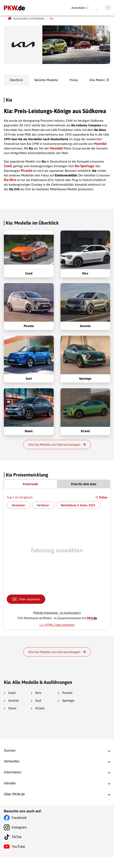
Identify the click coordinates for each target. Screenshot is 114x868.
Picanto (27, 171)
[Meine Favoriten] (97, 8)
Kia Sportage (84, 166)
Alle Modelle (98, 80)
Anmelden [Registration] (80, 8)
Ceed (8, 166)
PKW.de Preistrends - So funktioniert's (57, 613)
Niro (36, 693)
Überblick (16, 80)
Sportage (66, 700)
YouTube (18, 857)
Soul (36, 700)
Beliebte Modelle (46, 80)
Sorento (11, 700)
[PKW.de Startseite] (10, 19)
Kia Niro (10, 180)
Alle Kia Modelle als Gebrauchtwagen (57, 444)
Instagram (19, 838)
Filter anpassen (26, 599)
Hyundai (100, 144)
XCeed (38, 708)
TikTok (16, 848)
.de (92, 618)
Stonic (10, 708)
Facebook (19, 829)
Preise (74, 80)
